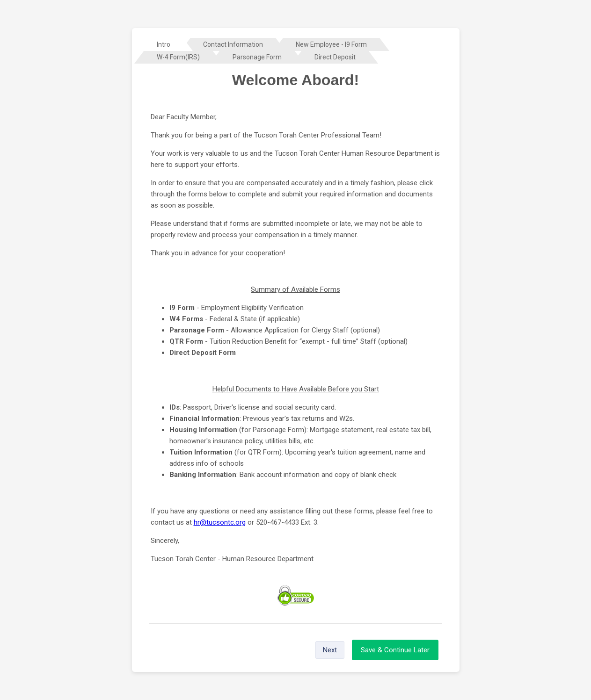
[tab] (164, 44)
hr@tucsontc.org (220, 522)
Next (330, 650)
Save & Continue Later (395, 650)
